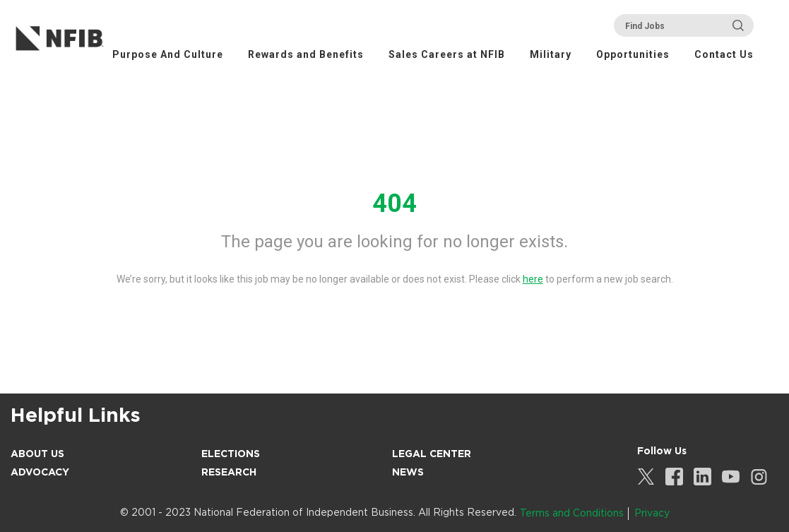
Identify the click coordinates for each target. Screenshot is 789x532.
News (408, 472)
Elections (231, 454)
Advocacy (40, 472)
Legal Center (432, 454)
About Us (37, 454)
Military (551, 54)
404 (394, 203)
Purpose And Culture (168, 54)
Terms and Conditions (572, 513)
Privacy (652, 513)
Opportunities (633, 54)
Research (229, 472)
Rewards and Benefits (306, 54)
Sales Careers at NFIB (447, 54)
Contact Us (724, 54)
